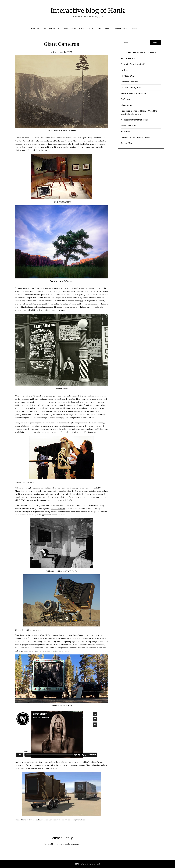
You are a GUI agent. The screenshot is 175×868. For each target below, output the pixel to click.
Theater (105, 291)
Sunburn (19, 638)
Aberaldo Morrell (58, 509)
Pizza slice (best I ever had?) (133, 64)
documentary (42, 500)
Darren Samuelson (32, 768)
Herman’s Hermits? (129, 82)
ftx (91, 28)
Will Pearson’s (103, 429)
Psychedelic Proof (129, 58)
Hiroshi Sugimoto (46, 291)
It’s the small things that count (134, 120)
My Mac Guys (51, 28)
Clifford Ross (20, 488)
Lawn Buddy (121, 28)
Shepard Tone (127, 143)
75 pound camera (90, 141)
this (82, 301)
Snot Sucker (126, 131)
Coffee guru (126, 99)
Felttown (103, 28)
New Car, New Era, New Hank (134, 93)
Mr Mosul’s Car (128, 76)
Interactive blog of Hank (87, 10)
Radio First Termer (74, 28)
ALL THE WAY (20, 500)
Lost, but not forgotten (131, 87)
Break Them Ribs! (128, 125)
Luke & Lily (138, 28)
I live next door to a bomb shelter (135, 137)
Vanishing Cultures (96, 762)
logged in (59, 844)
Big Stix (35, 28)
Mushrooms (126, 105)
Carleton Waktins (22, 141)
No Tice (124, 70)
